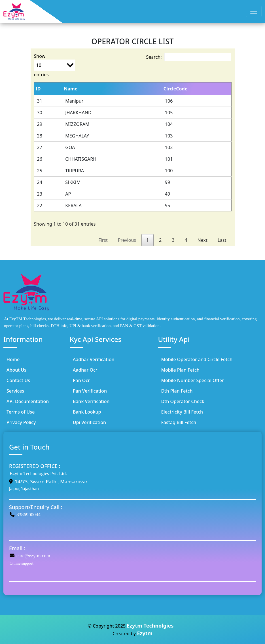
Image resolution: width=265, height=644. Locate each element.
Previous (127, 240)
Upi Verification (89, 422)
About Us (16, 370)
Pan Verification (90, 391)
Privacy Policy (21, 422)
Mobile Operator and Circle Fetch (197, 359)
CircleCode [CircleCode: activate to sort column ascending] (175, 89)
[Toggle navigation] (254, 11)
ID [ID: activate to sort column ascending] (38, 89)
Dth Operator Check (183, 401)
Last (222, 240)
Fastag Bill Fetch (179, 422)
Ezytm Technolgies (150, 626)
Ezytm (145, 633)
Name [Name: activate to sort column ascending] (71, 89)
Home (13, 359)
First (103, 240)
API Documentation (28, 401)
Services (15, 391)
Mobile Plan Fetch (180, 370)
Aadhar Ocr (85, 370)
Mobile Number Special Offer (192, 380)
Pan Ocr (81, 380)
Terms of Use (21, 412)
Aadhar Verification (94, 359)
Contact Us (18, 380)
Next (203, 240)
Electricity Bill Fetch (182, 412)
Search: (189, 57)
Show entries (55, 65)
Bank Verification (91, 401)
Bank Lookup (87, 412)
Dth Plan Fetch (177, 391)
